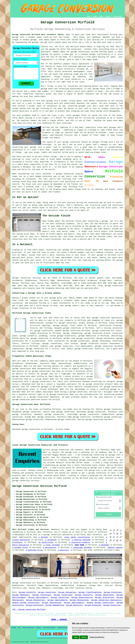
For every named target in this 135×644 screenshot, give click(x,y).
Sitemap (14, 627)
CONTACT (108, 17)
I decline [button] (84, 637)
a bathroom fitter (35, 550)
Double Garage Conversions (26, 603)
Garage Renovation (67, 592)
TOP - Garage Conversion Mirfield (29, 610)
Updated (39, 627)
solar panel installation (77, 537)
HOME (89, 17)
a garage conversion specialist (57, 535)
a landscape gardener (82, 548)
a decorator (63, 550)
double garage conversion (68, 331)
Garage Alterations (104, 597)
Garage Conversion (47, 592)
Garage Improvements (38, 597)
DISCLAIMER (118, 17)
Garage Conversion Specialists (106, 600)
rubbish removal (115, 548)
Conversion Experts (49, 627)
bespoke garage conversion (68, 328)
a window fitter (20, 548)
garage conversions (66, 336)
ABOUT (101, 17)
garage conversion (94, 420)
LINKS (95, 17)
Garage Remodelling (55, 605)
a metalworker (50, 548)
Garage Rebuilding (104, 595)
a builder (43, 537)
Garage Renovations (35, 600)
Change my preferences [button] (97, 637)
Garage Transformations (90, 592)
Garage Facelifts (27, 592)
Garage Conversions (64, 627)
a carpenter (51, 540)
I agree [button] (76, 637)
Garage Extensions (113, 592)
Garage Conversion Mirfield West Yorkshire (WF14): (39, 35)
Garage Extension (93, 605)
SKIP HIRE (80, 545)
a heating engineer (81, 540)
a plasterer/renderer (80, 542)
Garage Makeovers (21, 595)
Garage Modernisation (82, 597)
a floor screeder (52, 545)
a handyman (104, 545)
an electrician (46, 542)
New (19, 627)
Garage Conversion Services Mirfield (39, 486)
